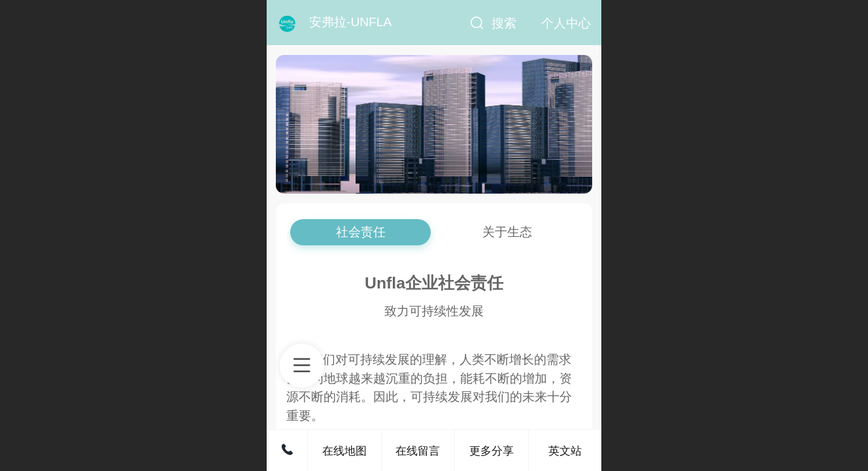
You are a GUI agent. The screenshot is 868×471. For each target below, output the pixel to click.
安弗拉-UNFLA (350, 22)
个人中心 (566, 23)
